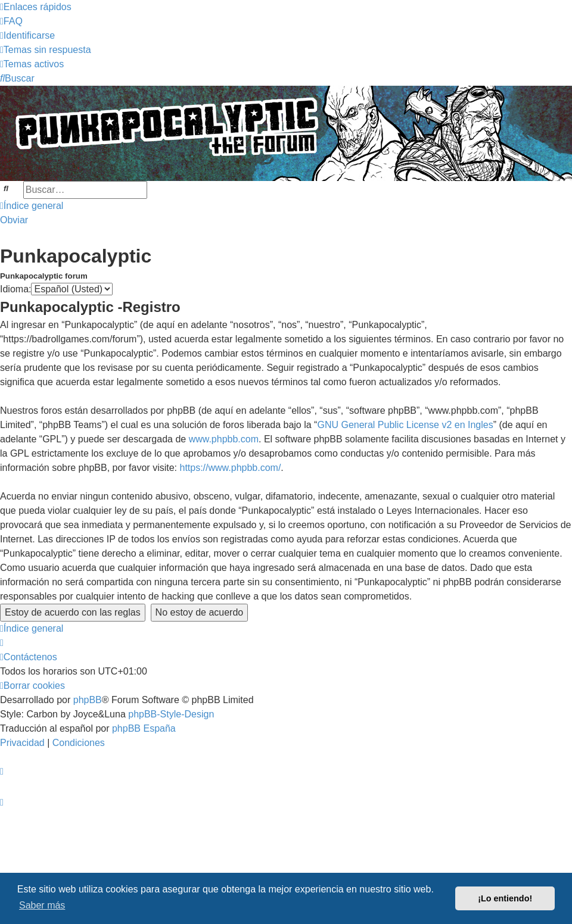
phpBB (88, 700)
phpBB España (144, 728)
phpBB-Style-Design (171, 714)
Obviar (14, 220)
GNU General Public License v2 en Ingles (405, 425)
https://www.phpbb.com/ (230, 468)
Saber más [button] (42, 905)
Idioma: (15, 289)
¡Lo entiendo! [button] (505, 898)
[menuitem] (11, 21)
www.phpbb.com (224, 439)
